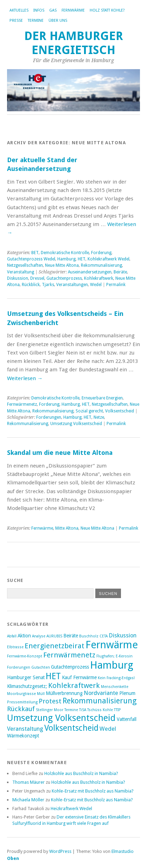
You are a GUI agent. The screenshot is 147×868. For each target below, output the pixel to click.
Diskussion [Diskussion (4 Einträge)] (123, 635)
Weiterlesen (25, 378)
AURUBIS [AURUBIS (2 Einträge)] (54, 636)
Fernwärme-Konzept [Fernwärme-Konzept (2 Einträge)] (25, 656)
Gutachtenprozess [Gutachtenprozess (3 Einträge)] (70, 667)
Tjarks (48, 285)
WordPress (60, 851)
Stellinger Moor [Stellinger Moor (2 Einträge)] (50, 710)
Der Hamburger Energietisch (74, 43)
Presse (16, 21)
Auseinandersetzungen (90, 272)
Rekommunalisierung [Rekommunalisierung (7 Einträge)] (100, 701)
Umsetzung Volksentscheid (76, 424)
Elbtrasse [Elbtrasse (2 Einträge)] (15, 647)
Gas (53, 10)
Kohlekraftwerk (99, 278)
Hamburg (66, 259)
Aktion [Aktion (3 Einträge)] (24, 636)
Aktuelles (19, 10)
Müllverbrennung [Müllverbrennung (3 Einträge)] (64, 693)
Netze (99, 417)
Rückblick (31, 285)
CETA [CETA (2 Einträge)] (104, 636)
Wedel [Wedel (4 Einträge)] (108, 729)
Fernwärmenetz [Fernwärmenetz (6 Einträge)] (69, 655)
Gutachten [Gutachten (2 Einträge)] (41, 667)
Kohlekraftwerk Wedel (108, 259)
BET (35, 253)
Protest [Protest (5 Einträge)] (50, 701)
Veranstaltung (21, 272)
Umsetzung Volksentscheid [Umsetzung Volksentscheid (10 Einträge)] (61, 718)
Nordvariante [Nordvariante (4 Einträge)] (101, 693)
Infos (39, 10)
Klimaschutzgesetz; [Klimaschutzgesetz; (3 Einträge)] (27, 686)
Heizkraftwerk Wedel (71, 809)
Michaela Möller (28, 800)
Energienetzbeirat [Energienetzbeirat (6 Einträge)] (55, 646)
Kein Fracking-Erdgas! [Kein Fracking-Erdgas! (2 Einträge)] (116, 678)
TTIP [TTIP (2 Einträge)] (117, 710)
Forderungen (49, 417)
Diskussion (18, 278)
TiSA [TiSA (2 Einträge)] (83, 710)
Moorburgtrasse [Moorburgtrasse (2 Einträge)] (21, 694)
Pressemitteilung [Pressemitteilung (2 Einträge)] (22, 702)
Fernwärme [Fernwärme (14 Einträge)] (112, 645)
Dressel (37, 278)
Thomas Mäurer (28, 782)
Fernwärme (73, 10)
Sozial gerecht (89, 411)
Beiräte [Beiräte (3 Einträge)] (71, 636)
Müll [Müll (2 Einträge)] (41, 694)
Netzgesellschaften (25, 265)
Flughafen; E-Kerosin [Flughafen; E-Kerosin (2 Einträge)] (114, 656)
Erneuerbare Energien (102, 398)
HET (82, 259)
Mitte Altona (67, 528)
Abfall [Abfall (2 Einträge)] (12, 636)
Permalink (116, 285)
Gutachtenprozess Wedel (31, 259)
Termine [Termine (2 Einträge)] (71, 710)
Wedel (96, 285)
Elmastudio (123, 851)
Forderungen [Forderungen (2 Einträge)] (19, 667)
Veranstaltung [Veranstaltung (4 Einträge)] (25, 729)
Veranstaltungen (72, 285)
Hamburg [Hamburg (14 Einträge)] (112, 665)
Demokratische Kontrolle (65, 253)
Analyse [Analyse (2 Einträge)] (39, 636)
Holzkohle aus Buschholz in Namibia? (81, 773)
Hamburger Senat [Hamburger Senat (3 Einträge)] (26, 677)
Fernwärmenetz (22, 404)
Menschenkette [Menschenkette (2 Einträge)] (115, 687)
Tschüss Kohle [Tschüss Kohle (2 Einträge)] (100, 710)
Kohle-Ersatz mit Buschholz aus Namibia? (93, 791)
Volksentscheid (120, 411)
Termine (36, 21)
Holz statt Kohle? (107, 10)
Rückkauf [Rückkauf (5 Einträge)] (21, 709)
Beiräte (120, 272)
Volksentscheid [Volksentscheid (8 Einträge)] (71, 728)
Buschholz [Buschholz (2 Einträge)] (89, 636)
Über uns (58, 21)
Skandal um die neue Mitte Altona (60, 453)
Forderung (101, 253)
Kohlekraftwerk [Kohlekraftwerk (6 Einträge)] (74, 685)
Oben (13, 858)
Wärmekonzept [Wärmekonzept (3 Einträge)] (23, 736)
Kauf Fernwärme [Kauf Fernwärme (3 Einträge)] (79, 677)
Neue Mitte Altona (62, 265)
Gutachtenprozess (64, 278)
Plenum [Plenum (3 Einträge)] (127, 693)
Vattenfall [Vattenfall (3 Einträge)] (127, 719)
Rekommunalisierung (101, 265)
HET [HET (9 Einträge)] (53, 676)
